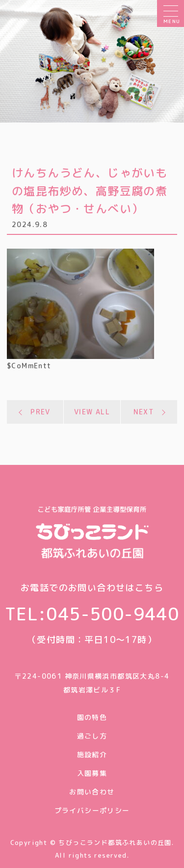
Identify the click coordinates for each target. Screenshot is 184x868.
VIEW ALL (92, 412)
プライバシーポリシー (92, 810)
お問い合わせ (92, 792)
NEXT (144, 412)
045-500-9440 (113, 614)
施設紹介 (92, 754)
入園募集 (92, 773)
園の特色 (92, 717)
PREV (40, 412)
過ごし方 (92, 736)
